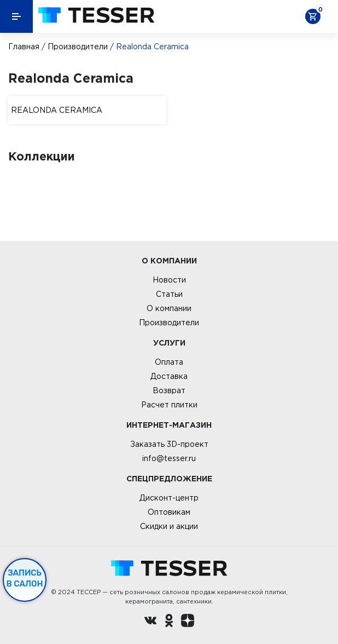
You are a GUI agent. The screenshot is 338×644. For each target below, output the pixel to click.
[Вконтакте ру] (150, 622)
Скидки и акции (169, 526)
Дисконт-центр (169, 498)
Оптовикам (169, 512)
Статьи (169, 294)
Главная (24, 47)
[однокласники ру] (169, 622)
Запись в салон (25, 578)
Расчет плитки (169, 405)
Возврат (169, 390)
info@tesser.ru (169, 458)
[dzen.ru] (188, 622)
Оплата (169, 362)
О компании (169, 308)
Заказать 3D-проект (169, 444)
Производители (78, 47)
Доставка (169, 376)
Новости (169, 280)
